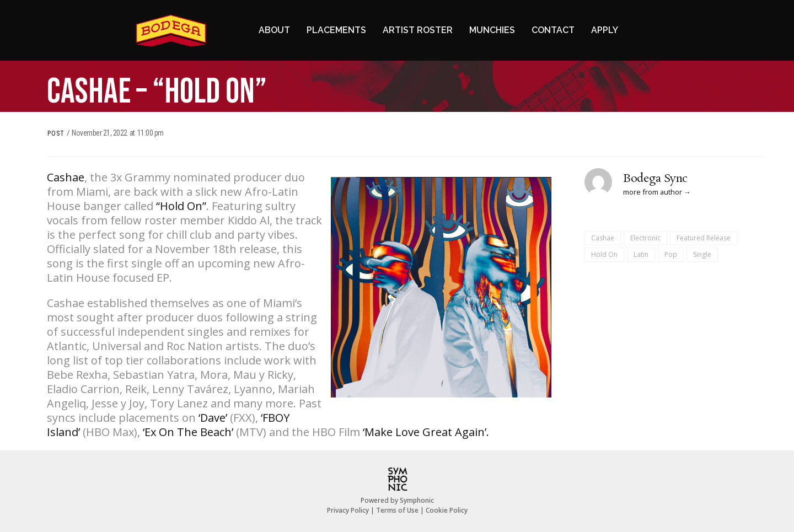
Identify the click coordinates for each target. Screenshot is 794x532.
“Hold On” (181, 206)
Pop (671, 254)
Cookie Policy (447, 510)
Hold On (604, 254)
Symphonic (417, 500)
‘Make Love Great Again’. (426, 432)
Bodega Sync (655, 179)
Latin (641, 254)
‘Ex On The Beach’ (188, 432)
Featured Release (704, 238)
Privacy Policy (348, 510)
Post (56, 133)
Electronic (645, 238)
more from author (653, 192)
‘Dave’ (213, 418)
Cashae (66, 177)
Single (702, 254)
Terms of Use (397, 510)
